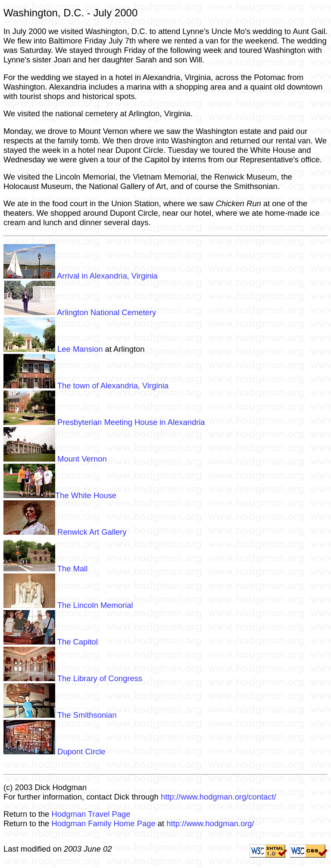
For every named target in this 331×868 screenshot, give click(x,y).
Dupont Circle (55, 752)
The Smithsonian (60, 715)
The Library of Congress (73, 678)
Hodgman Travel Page (91, 814)
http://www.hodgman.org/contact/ (219, 797)
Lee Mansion (53, 349)
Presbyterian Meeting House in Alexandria (104, 422)
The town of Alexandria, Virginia (86, 386)
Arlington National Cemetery (80, 312)
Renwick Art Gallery (65, 532)
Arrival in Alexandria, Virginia (81, 276)
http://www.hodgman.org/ (210, 823)
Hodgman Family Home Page (103, 823)
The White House (60, 495)
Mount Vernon (55, 459)
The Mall (45, 569)
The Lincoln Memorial (68, 605)
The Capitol (51, 642)
